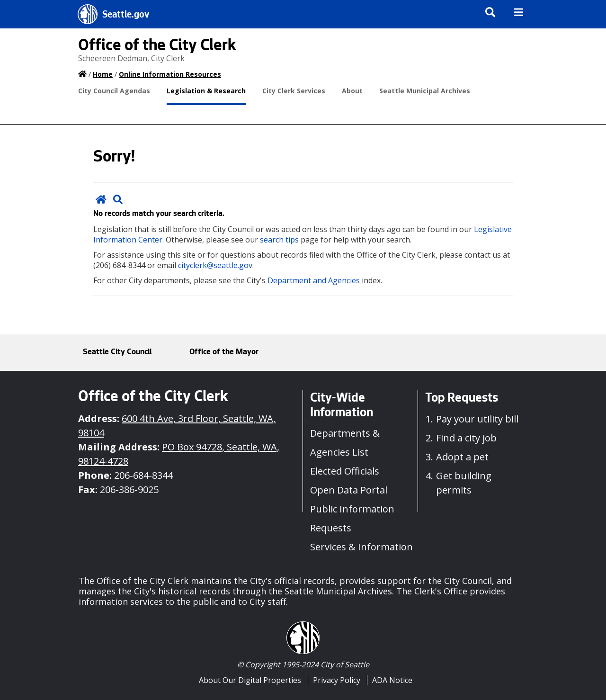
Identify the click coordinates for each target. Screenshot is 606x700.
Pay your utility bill (477, 419)
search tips (279, 240)
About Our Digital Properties (250, 680)
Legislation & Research (206, 91)
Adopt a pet (462, 457)
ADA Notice (392, 680)
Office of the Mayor (224, 352)
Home (103, 74)
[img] (519, 12)
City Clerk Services (294, 91)
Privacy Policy (337, 680)
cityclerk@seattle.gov (215, 265)
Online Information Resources (170, 74)
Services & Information (361, 547)
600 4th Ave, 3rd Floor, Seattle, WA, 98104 (177, 426)
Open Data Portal (349, 490)
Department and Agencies (314, 280)
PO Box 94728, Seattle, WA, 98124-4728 (179, 454)
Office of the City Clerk (157, 47)
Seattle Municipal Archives (425, 91)
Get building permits (464, 483)
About (352, 91)
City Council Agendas (114, 91)
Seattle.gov (126, 16)
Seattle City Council (117, 352)
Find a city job (466, 438)
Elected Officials (345, 471)
